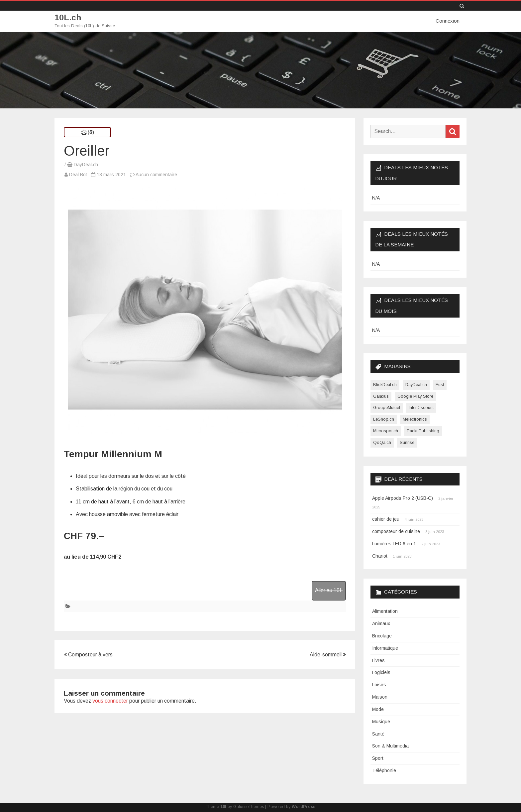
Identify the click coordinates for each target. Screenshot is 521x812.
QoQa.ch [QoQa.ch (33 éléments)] (382, 442)
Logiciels (381, 672)
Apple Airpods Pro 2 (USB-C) (403, 498)
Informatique (385, 648)
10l (223, 806)
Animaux (381, 623)
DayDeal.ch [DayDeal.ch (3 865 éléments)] (416, 384)
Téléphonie (384, 770)
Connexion (448, 21)
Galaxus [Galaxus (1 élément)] (381, 396)
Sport (378, 758)
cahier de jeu (386, 519)
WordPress (304, 806)
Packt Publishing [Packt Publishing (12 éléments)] (423, 430)
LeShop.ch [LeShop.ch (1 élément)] (384, 419)
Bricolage (382, 635)
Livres (378, 660)
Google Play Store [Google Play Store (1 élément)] (415, 396)
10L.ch (68, 17)
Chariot (380, 556)
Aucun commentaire (156, 174)
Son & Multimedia (390, 746)
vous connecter (110, 700)
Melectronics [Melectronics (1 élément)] (415, 419)
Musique (381, 721)
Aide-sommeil (328, 654)
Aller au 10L (329, 590)
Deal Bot (78, 174)
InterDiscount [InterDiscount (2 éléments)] (421, 407)
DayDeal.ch (86, 164)
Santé (378, 734)
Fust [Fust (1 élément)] (440, 384)
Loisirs (379, 684)
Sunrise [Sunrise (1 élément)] (407, 442)
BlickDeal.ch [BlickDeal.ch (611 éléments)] (385, 384)
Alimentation (385, 611)
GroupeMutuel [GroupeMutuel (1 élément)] (387, 407)
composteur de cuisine (396, 531)
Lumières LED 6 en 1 (394, 543)
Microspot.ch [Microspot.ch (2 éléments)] (386, 430)
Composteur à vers (88, 654)
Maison (380, 697)
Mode (378, 709)
